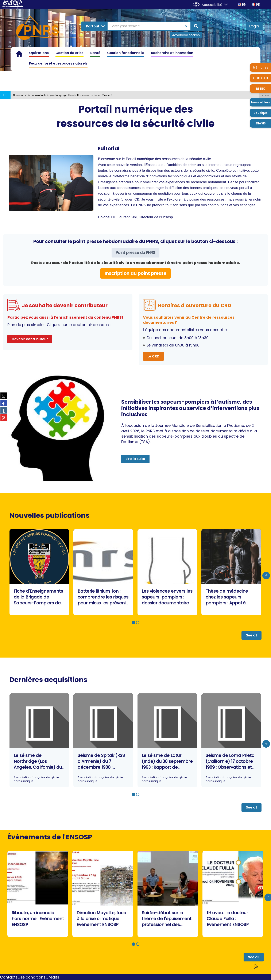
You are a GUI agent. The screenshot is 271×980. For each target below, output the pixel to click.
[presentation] (266, 576)
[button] (265, 95)
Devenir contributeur (30, 339)
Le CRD (153, 356)
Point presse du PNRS (135, 253)
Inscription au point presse (135, 273)
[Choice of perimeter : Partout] (96, 26)
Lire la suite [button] (135, 459)
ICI (136, 199)
